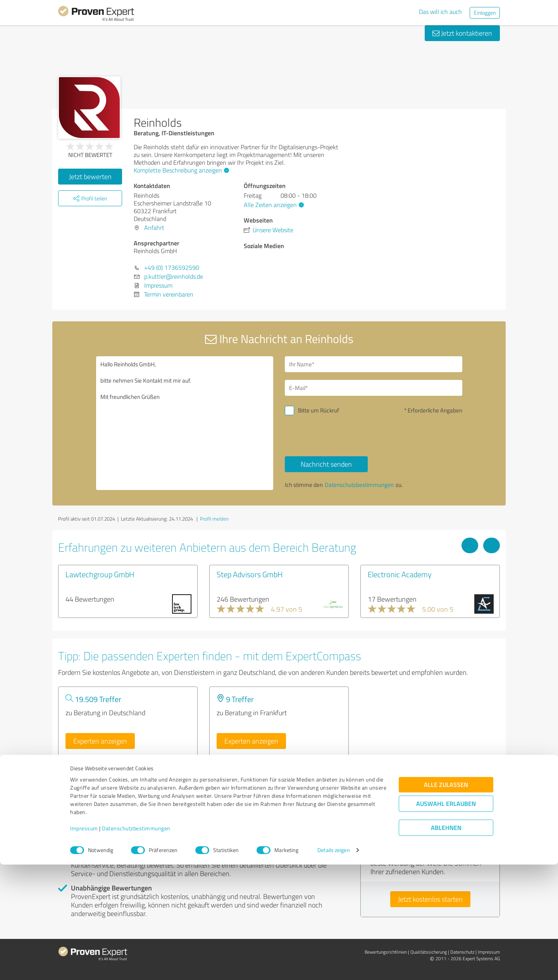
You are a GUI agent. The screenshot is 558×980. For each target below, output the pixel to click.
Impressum (84, 944)
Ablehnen (446, 943)
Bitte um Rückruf (319, 410)
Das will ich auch (440, 12)
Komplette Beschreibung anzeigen (180, 170)
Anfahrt (154, 228)
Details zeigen (333, 965)
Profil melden (214, 519)
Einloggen (485, 13)
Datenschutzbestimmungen (136, 944)
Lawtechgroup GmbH (100, 574)
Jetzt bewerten (90, 176)
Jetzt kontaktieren (462, 33)
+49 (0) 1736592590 (172, 267)
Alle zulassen (446, 900)
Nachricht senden (326, 464)
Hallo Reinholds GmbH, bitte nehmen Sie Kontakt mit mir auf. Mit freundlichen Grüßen (185, 423)
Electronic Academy (400, 574)
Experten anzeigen (100, 741)
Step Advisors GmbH (250, 574)
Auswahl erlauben (446, 919)
